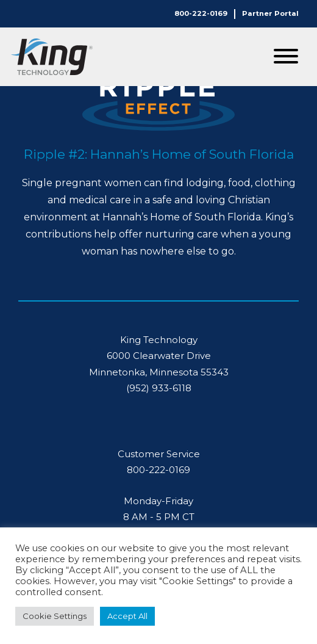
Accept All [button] (127, 616)
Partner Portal (270, 13)
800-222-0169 (201, 13)
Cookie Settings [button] (55, 616)
